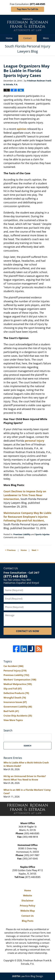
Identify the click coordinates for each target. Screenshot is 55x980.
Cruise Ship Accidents (18, 716)
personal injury (34, 441)
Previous (10, 550)
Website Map (28, 911)
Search (27, 746)
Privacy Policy (27, 906)
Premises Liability (22, 534)
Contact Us (27, 916)
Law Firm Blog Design (27, 976)
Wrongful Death (15, 698)
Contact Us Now (27, 631)
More (46, 38)
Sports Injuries (42, 534)
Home (9, 38)
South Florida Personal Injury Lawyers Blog (28, 25)
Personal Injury (15, 671)
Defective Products (16, 693)
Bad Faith (11, 711)
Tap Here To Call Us (27, 9)
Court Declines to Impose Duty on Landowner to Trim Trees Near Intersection (25, 495)
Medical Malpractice (18, 684)
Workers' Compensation (20, 680)
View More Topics (13, 720)
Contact (27, 38)
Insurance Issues (15, 702)
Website (27, 896)
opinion (22, 129)
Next (35, 550)
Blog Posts (28, 921)
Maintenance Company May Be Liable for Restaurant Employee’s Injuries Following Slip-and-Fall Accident (27, 517)
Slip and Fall (13, 689)
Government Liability (18, 707)
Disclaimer (27, 901)
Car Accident (13, 666)
